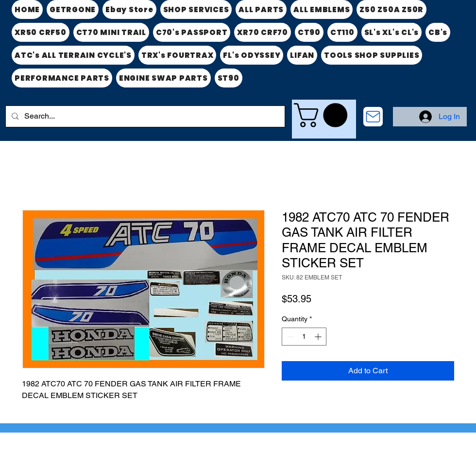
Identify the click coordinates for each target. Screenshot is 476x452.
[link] (323, 115)
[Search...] (144, 116)
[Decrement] (289, 337)
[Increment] (319, 337)
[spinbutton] (304, 337)
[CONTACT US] (373, 117)
